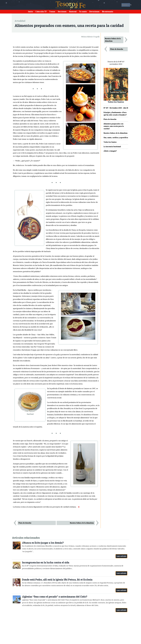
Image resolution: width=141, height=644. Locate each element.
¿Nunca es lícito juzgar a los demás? (43, 543)
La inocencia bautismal (112, 147)
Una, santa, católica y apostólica (116, 138)
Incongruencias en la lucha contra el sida (46, 562)
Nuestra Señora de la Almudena (82, 523)
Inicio (30, 12)
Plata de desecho (25, 523)
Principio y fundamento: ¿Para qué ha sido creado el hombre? (115, 114)
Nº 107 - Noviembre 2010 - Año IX (116, 108)
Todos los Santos (110, 142)
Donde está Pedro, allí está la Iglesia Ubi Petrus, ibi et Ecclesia (57, 580)
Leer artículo (121, 556)
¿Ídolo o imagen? (110, 151)
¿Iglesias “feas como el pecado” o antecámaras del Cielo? (55, 597)
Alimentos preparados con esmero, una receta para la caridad (114, 126)
